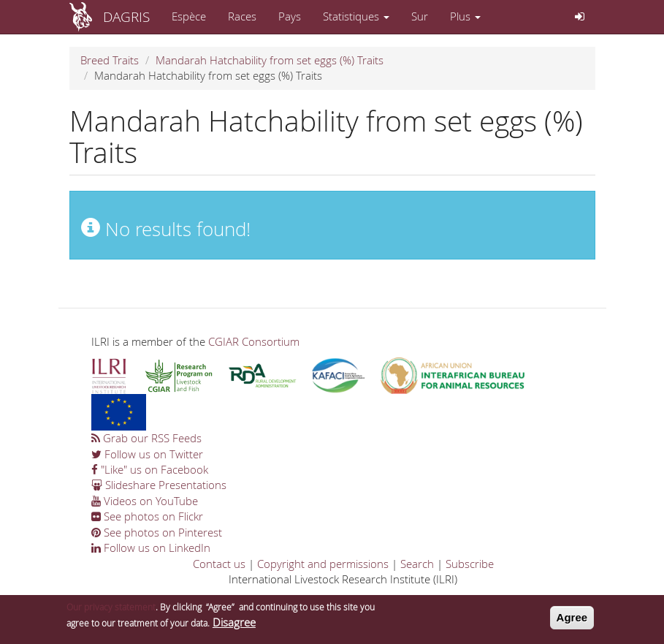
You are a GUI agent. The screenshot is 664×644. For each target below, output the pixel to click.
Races (242, 16)
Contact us (219, 564)
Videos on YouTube (145, 501)
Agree (572, 617)
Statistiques (356, 16)
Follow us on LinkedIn (151, 548)
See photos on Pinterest (157, 532)
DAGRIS (126, 16)
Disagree (234, 622)
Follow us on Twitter (147, 454)
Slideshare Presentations (159, 485)
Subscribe (470, 564)
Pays (290, 16)
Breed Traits (110, 60)
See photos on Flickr (147, 516)
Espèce (189, 16)
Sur (420, 16)
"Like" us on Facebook (150, 469)
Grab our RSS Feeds (146, 438)
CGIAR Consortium (254, 341)
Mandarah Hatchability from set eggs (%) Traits (270, 60)
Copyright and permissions (323, 564)
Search (417, 564)
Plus (465, 16)
